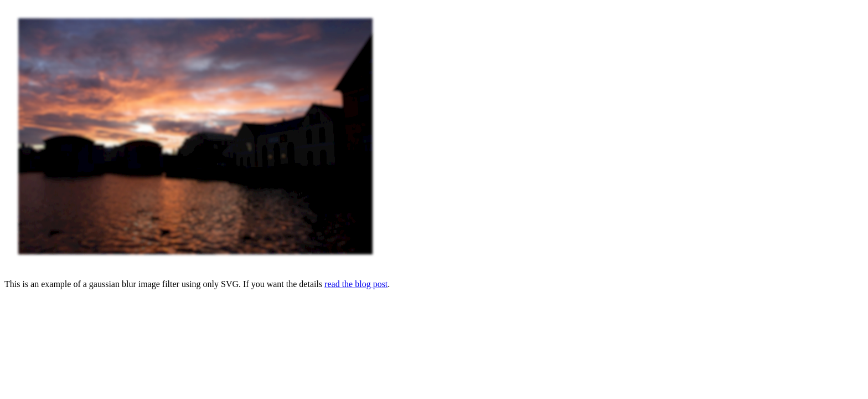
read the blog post (356, 284)
